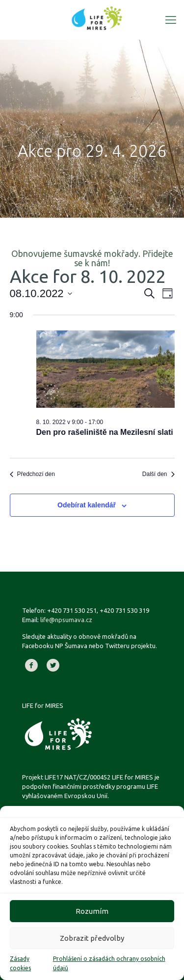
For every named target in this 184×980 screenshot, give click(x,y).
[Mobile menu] (171, 20)
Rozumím (92, 911)
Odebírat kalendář (87, 505)
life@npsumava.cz (66, 620)
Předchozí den (32, 474)
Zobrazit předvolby (92, 938)
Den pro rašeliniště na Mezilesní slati (105, 432)
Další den (158, 474)
